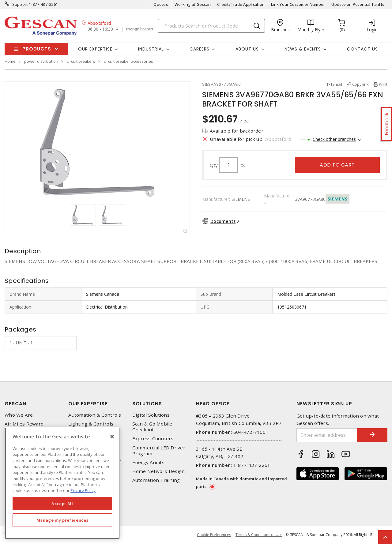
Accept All (62, 504)
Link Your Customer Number (298, 4)
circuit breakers (81, 61)
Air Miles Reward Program (24, 427)
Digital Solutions (151, 415)
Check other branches (334, 139)
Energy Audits (148, 462)
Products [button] (37, 49)
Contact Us (362, 49)
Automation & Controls (95, 415)
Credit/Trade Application (241, 4)
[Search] (211, 26)
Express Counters (153, 439)
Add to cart (337, 165)
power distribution (41, 61)
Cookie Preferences (214, 535)
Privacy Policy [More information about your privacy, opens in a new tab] (83, 490)
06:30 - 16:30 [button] (100, 29)
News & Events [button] (303, 49)
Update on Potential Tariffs (358, 4)
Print (383, 84)
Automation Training (156, 480)
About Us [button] (247, 49)
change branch (139, 29)
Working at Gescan (193, 4)
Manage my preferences (62, 520)
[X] (112, 437)
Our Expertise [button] (95, 49)
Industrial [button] (151, 49)
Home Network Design (159, 471)
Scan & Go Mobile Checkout (152, 427)
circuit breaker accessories (128, 61)
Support (20, 4)
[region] (62, 483)
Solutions (147, 404)
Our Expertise (88, 404)
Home (10, 61)
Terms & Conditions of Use (259, 535)
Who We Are (19, 415)
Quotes (161, 4)
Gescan (15, 404)
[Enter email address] (327, 435)
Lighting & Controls (91, 424)
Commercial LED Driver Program (159, 451)
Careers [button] (200, 49)
